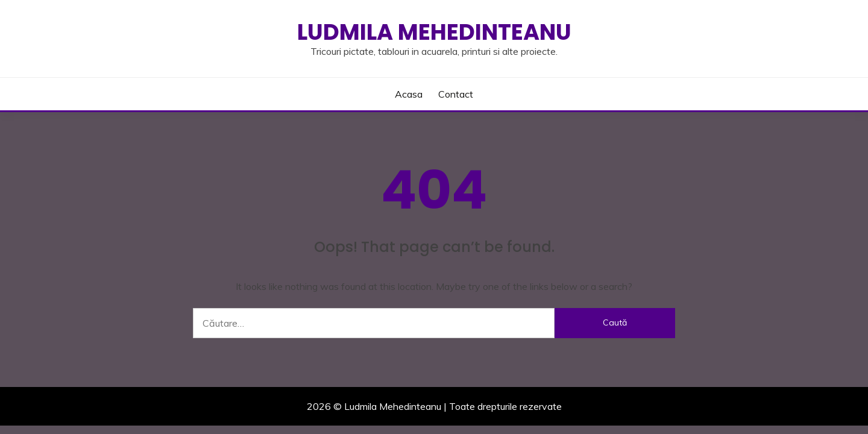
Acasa (409, 94)
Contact (456, 94)
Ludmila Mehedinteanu (434, 32)
